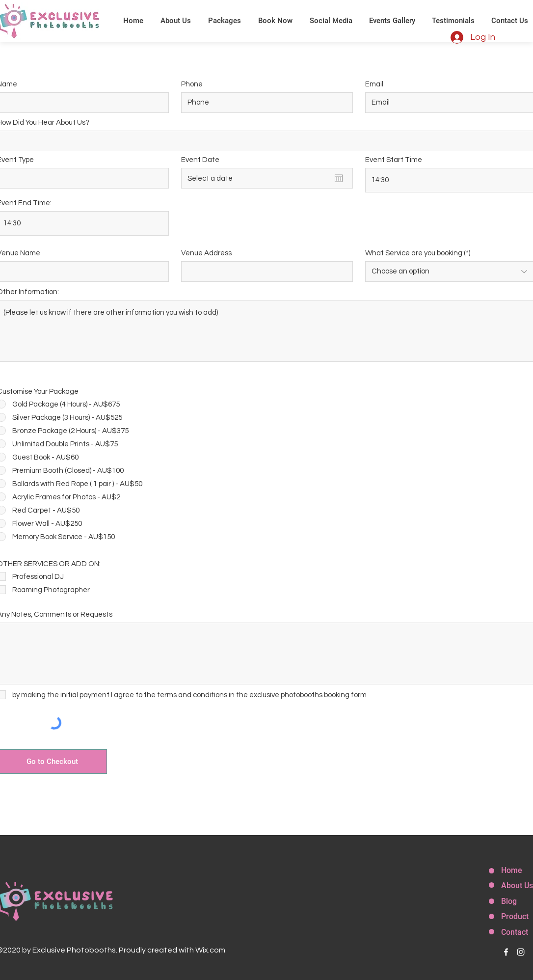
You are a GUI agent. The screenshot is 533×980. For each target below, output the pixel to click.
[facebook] (506, 952)
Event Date (200, 160)
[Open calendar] (339, 178)
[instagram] (521, 952)
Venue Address (206, 253)
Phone (192, 84)
